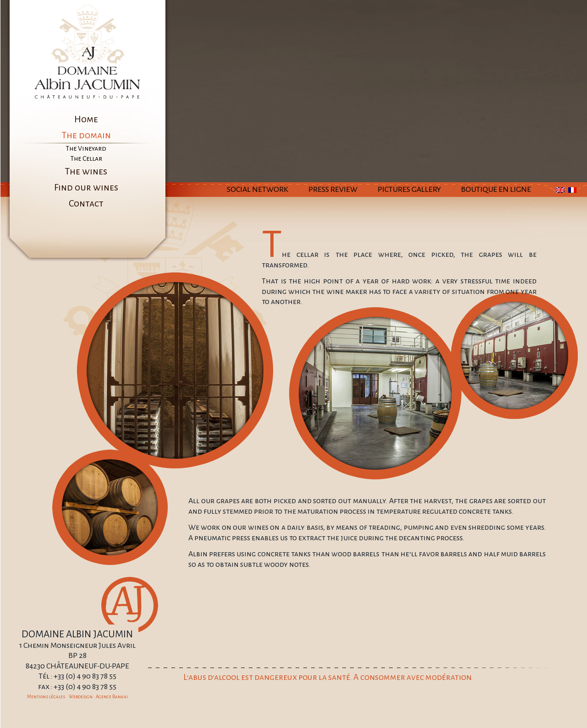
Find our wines (86, 187)
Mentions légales (46, 697)
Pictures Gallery (409, 190)
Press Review (333, 190)
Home (86, 119)
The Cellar (86, 158)
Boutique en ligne (496, 190)
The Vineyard (86, 148)
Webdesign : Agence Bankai (98, 697)
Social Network (258, 190)
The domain (86, 135)
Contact (86, 203)
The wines (86, 171)
